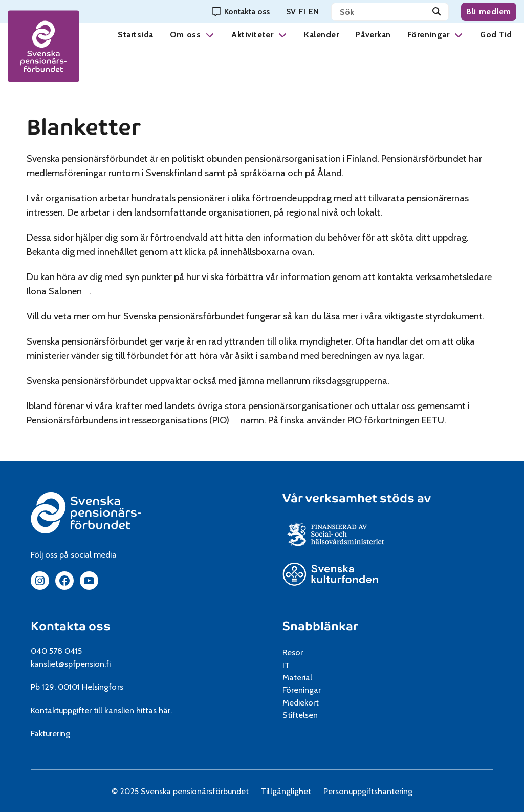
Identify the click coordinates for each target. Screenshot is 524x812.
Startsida (136, 35)
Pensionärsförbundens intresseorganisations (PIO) (133, 420)
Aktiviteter (252, 35)
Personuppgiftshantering (368, 791)
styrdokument (453, 316)
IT (286, 665)
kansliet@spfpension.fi (71, 664)
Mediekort (313, 702)
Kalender (321, 35)
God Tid (496, 35)
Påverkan (373, 35)
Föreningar (428, 35)
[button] (210, 35)
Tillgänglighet (286, 791)
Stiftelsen (304, 715)
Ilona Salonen (58, 291)
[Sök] (436, 12)
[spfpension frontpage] (43, 46)
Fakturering (50, 733)
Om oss (185, 35)
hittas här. (154, 710)
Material (297, 677)
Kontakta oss (71, 626)
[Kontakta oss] (241, 12)
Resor (293, 652)
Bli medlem (489, 12)
